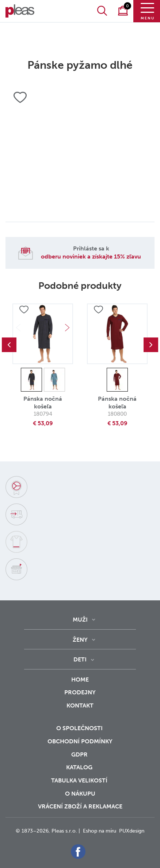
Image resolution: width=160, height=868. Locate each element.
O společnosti (80, 728)
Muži (80, 620)
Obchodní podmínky (80, 741)
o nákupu (80, 794)
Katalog (80, 767)
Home (80, 680)
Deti (80, 659)
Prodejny (80, 692)
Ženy (80, 640)
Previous (9, 345)
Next (67, 328)
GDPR (80, 754)
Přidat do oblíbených (24, 310)
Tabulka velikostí (80, 780)
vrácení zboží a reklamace (80, 806)
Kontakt (80, 710)
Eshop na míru (100, 831)
